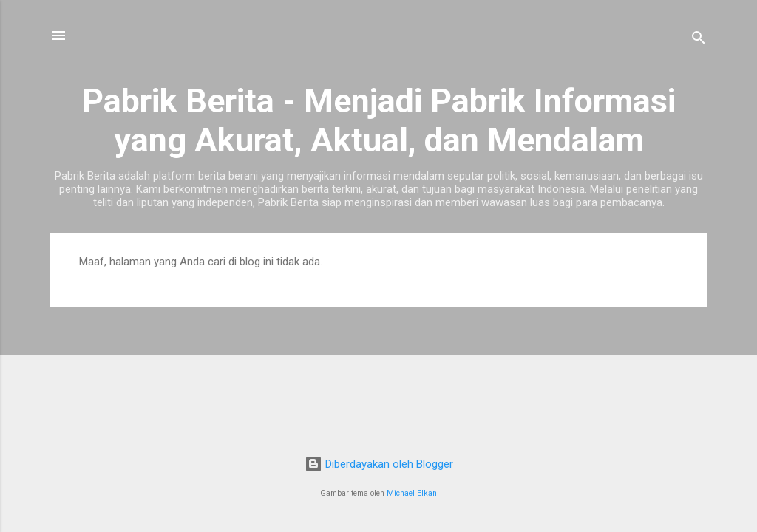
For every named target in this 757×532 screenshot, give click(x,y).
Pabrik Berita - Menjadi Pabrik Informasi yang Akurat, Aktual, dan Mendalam (379, 120)
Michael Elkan (412, 493)
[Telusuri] (699, 40)
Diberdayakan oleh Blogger (379, 464)
